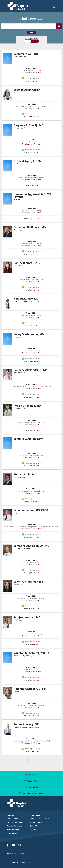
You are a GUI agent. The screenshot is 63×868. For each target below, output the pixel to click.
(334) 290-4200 (34, 680)
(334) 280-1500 (34, 609)
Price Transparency (37, 822)
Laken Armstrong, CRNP (29, 582)
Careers (33, 830)
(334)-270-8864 (34, 361)
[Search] (59, 26)
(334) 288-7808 (34, 430)
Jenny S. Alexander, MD (29, 334)
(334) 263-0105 (34, 502)
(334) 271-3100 (34, 186)
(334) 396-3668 (34, 466)
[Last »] (34, 760)
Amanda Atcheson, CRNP (30, 689)
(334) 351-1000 (34, 752)
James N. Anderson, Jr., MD (31, 546)
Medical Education (14, 830)
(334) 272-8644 (34, 573)
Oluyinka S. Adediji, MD (28, 125)
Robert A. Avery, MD (26, 724)
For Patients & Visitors (15, 822)
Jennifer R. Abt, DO (26, 54)
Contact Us (33, 787)
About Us (10, 815)
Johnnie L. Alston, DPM (28, 439)
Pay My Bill (33, 775)
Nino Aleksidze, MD (26, 299)
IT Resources (12, 833)
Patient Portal (33, 781)
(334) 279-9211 (34, 81)
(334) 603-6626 (34, 254)
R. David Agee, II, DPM (28, 161)
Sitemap (23, 854)
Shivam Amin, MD (25, 474)
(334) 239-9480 (34, 152)
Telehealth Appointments (33, 793)
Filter (31, 32)
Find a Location (12, 819)
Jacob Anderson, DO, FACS (31, 510)
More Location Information (31, 73)
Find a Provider (35, 815)
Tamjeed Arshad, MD (27, 617)
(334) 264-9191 (34, 644)
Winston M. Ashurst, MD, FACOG (34, 653)
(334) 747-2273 (34, 117)
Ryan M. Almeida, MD (27, 406)
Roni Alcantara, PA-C (27, 263)
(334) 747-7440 (34, 290)
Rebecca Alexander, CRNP (30, 370)
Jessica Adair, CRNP (27, 90)
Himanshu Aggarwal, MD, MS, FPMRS (33, 196)
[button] (54, 6)
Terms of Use (12, 854)
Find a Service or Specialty (40, 819)
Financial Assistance (14, 826)
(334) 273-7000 (34, 326)
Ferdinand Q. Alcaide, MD (30, 227)
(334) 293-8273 (34, 219)
